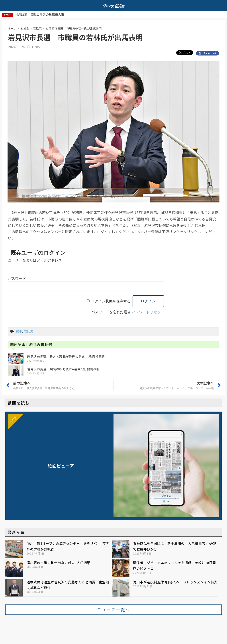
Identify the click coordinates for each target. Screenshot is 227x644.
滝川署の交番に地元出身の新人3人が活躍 (59, 563)
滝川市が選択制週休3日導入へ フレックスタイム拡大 (175, 582)
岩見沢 (37, 28)
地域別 (25, 28)
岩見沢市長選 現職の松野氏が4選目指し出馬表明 (63, 369)
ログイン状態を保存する (111, 301)
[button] (113, 610)
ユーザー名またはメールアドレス (35, 260)
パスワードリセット (148, 312)
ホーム (12, 28)
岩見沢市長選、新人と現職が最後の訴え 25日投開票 (66, 357)
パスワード (17, 278)
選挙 (19, 331)
